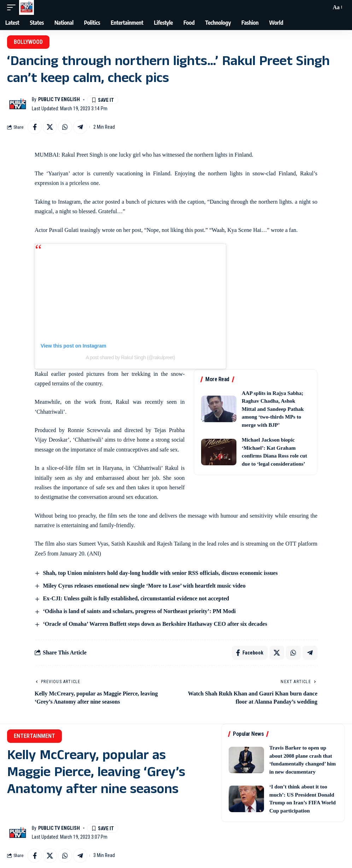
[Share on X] (50, 127)
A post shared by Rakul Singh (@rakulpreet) (130, 357)
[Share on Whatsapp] (65, 127)
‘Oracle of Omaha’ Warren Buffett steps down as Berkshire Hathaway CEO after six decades (155, 624)
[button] (13, 7)
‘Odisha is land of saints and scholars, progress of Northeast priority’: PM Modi (139, 611)
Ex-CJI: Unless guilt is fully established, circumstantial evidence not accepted (136, 598)
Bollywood (28, 42)
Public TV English (59, 99)
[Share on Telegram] (80, 127)
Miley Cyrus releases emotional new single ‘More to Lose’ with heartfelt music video (144, 586)
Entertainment (34, 736)
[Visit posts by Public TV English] (18, 104)
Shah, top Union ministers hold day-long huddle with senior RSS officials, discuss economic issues (160, 573)
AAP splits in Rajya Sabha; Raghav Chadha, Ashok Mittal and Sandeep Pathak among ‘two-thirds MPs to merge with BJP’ (273, 409)
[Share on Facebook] (35, 127)
